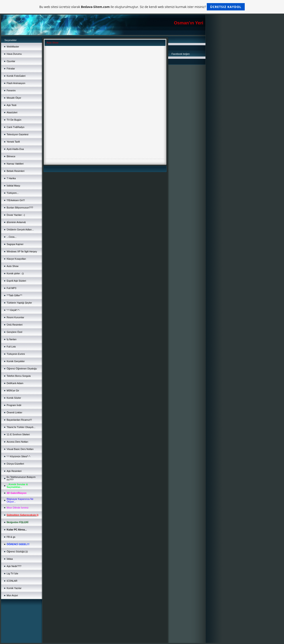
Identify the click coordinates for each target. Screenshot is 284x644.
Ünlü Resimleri (15, 325)
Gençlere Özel (14, 332)
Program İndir (14, 405)
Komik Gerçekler (16, 361)
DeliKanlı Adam (15, 383)
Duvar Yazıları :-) (16, 215)
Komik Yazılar (14, 588)
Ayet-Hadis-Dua (15, 149)
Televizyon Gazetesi (18, 134)
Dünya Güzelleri (15, 464)
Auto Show (13, 266)
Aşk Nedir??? (14, 566)
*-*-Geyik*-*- (13, 310)
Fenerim (11, 90)
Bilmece (11, 156)
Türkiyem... (13, 193)
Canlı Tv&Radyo (16, 127)
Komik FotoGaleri (16, 76)
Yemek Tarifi (13, 142)
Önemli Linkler (14, 412)
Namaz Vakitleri (15, 164)
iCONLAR (12, 581)
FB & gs (11, 537)
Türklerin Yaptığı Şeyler (19, 303)
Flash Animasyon (16, 83)
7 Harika (11, 178)
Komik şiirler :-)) (15, 273)
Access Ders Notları (17, 442)
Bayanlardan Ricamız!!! (19, 420)
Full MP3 (11, 288)
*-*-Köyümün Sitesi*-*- (19, 456)
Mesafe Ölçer (14, 98)
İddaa (10, 559)
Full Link (11, 347)
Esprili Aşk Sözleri (16, 281)
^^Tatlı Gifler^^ (14, 295)
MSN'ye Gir (13, 391)
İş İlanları (12, 339)
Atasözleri (12, 112)
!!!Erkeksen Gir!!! (16, 200)
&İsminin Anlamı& (16, 222)
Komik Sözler (14, 398)
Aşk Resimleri (14, 471)
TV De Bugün (14, 120)
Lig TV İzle (12, 573)
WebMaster (13, 47)
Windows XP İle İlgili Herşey (22, 251)
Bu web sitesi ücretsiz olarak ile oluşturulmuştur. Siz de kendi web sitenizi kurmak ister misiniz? (142, 7)
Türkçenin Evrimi (16, 354)
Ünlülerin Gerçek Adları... (20, 230)
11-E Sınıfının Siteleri (18, 434)
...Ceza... (12, 237)
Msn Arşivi (12, 595)
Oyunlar (11, 61)
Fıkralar (11, 69)
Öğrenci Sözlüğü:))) (17, 552)
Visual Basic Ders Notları (20, 449)
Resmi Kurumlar (15, 317)
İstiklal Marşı (13, 186)
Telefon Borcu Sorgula (19, 376)
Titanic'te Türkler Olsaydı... (21, 427)
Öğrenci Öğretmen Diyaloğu (22, 369)
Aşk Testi (12, 105)
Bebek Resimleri (16, 171)
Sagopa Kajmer (15, 244)
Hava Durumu (14, 54)
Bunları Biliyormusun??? (20, 208)
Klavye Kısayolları (16, 259)
